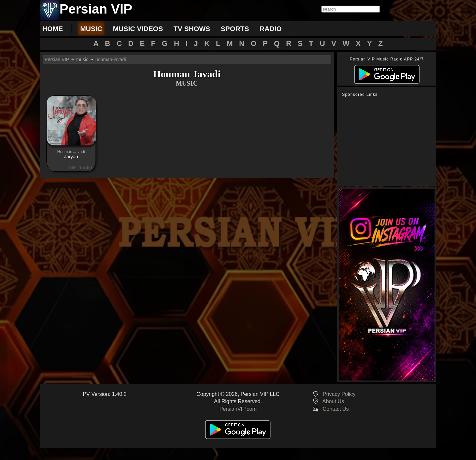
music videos (138, 29)
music (91, 29)
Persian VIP (57, 59)
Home (53, 29)
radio (271, 29)
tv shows (192, 29)
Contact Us (336, 409)
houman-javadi (111, 59)
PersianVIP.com (238, 409)
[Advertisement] (388, 141)
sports (235, 29)
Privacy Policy (339, 394)
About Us (333, 401)
